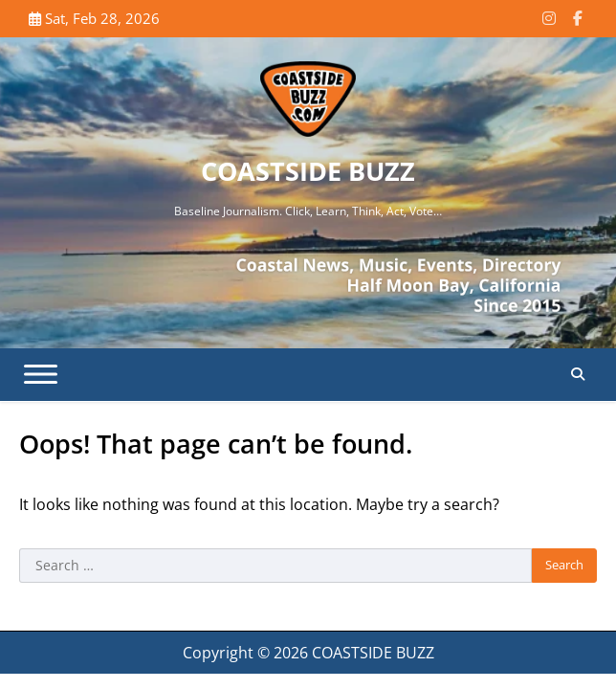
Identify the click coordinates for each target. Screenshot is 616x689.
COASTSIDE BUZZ (308, 171)
